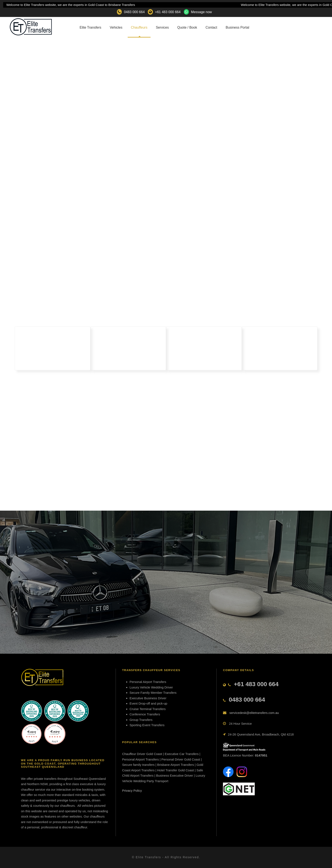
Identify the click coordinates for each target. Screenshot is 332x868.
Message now (201, 12)
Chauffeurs (139, 27)
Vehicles (116, 27)
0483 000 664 (134, 12)
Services (162, 27)
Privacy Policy (132, 791)
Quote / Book (187, 27)
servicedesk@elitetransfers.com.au (254, 713)
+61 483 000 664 (168, 12)
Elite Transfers (90, 27)
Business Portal (237, 27)
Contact (211, 27)
